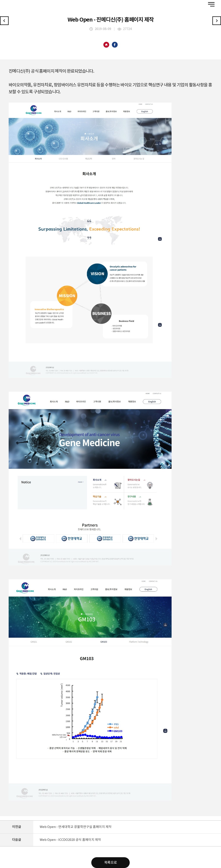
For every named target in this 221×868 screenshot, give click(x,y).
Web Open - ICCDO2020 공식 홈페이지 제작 (70, 840)
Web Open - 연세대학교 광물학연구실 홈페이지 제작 (76, 827)
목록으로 (110, 863)
